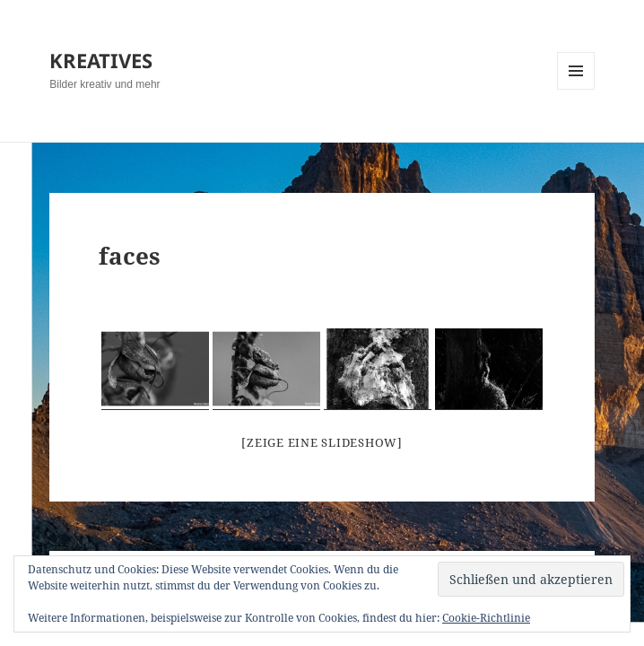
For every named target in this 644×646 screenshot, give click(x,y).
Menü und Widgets (576, 89)
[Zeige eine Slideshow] (322, 442)
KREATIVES (101, 60)
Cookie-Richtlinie (486, 618)
